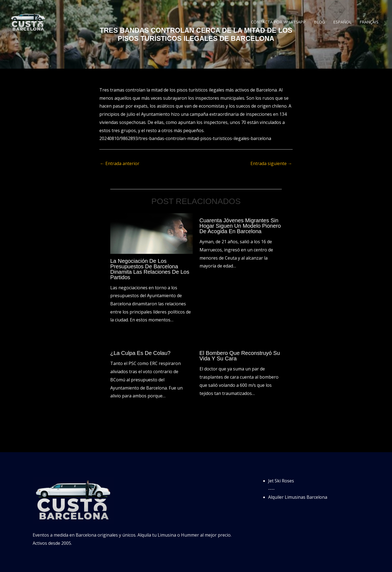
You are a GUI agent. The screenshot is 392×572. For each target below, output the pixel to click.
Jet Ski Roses (281, 481)
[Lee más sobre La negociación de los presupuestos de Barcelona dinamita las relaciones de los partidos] (151, 233)
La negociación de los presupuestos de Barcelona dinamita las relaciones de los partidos (150, 269)
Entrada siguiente (271, 163)
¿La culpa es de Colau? (140, 353)
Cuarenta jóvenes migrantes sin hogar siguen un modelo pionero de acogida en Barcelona (240, 226)
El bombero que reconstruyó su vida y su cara (240, 356)
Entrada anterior (120, 163)
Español (342, 22)
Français (369, 22)
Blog (319, 22)
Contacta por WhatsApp (278, 22)
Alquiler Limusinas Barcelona (298, 497)
